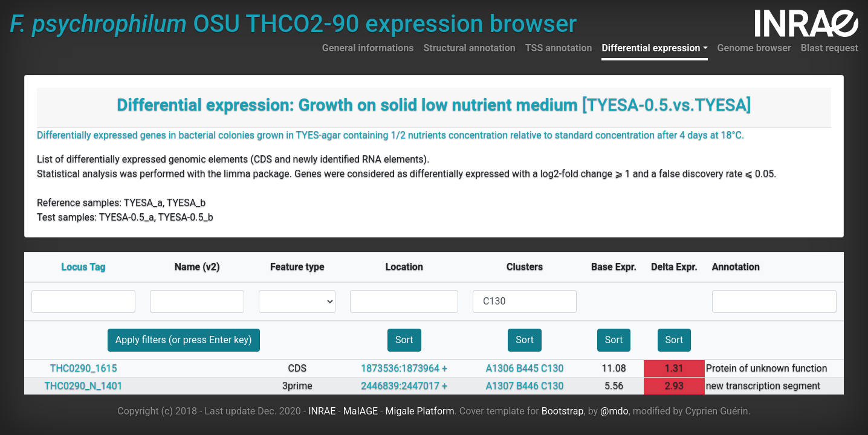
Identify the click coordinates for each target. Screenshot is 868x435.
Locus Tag (84, 267)
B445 (527, 368)
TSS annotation (559, 48)
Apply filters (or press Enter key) (184, 340)
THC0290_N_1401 (84, 386)
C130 (552, 368)
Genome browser (754, 48)
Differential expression (651, 48)
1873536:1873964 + (404, 368)
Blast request (830, 48)
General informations (368, 48)
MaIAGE (361, 411)
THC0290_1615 (84, 368)
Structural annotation (469, 48)
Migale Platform (420, 411)
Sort (404, 340)
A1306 (500, 368)
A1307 (500, 386)
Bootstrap (563, 411)
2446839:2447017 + (404, 386)
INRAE (322, 411)
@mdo (614, 411)
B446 (527, 386)
